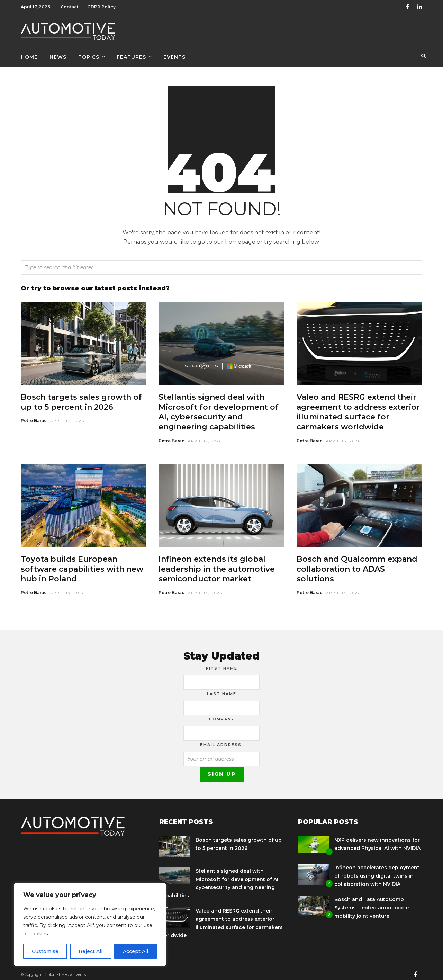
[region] (90, 925)
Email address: (222, 740)
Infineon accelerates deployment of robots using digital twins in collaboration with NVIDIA (377, 871)
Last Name (222, 689)
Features (131, 54)
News (58, 54)
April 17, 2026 (67, 416)
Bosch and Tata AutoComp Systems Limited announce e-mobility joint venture (373, 903)
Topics (89, 54)
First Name (222, 663)
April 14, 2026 (67, 588)
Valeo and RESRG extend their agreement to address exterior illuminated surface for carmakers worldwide (358, 407)
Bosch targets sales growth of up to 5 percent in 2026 (81, 397)
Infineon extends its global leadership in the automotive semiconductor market (217, 564)
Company (222, 714)
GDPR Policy (101, 7)
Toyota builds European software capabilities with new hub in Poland (82, 564)
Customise (45, 951)
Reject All (91, 951)
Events (174, 54)
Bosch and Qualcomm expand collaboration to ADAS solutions (357, 564)
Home (29, 54)
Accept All (135, 951)
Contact (70, 7)
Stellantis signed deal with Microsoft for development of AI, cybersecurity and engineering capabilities (219, 407)
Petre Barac (34, 416)
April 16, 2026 (343, 436)
